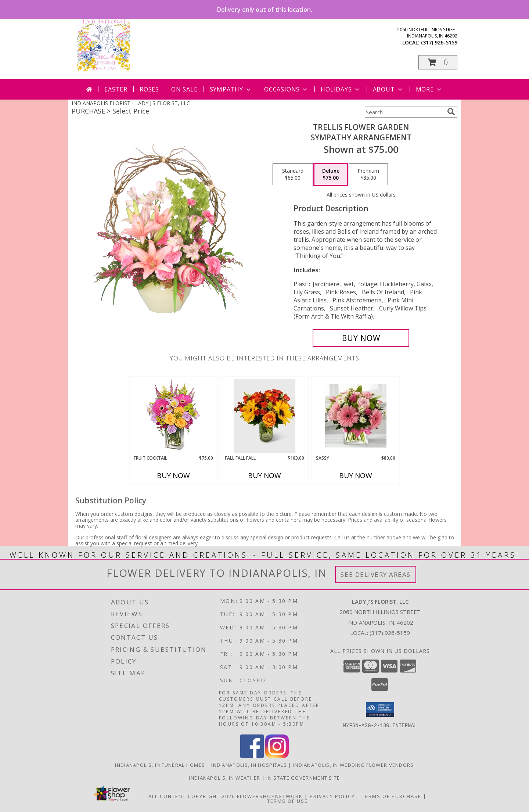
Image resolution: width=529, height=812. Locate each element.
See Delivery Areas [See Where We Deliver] (376, 574)
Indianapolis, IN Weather (224, 777)
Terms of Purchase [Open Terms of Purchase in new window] (392, 796)
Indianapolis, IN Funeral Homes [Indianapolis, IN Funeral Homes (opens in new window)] (160, 765)
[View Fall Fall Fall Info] (265, 416)
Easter (116, 89)
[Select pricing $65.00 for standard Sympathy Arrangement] (293, 175)
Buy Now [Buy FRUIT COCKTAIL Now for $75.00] (173, 475)
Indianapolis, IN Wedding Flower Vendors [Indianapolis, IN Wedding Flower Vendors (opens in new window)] (354, 765)
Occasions (286, 89)
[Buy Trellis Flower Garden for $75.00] (361, 338)
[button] (438, 62)
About (388, 89)
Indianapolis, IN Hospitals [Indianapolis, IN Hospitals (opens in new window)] (249, 765)
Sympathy (231, 89)
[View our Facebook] (252, 756)
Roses (149, 89)
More (429, 89)
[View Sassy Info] (356, 416)
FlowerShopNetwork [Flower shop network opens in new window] (270, 796)
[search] (451, 112)
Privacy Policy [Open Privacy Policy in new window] (332, 796)
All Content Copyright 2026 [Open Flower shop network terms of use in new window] (192, 796)
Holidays (341, 89)
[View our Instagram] (277, 756)
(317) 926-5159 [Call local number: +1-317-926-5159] (439, 42)
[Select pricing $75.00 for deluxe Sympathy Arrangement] (331, 175)
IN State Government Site (303, 777)
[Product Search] (404, 112)
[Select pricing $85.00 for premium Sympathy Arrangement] (368, 175)
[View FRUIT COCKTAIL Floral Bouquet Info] (174, 416)
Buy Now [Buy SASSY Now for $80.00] (356, 475)
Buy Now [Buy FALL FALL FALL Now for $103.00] (264, 475)
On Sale (184, 89)
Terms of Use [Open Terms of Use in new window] (287, 801)
